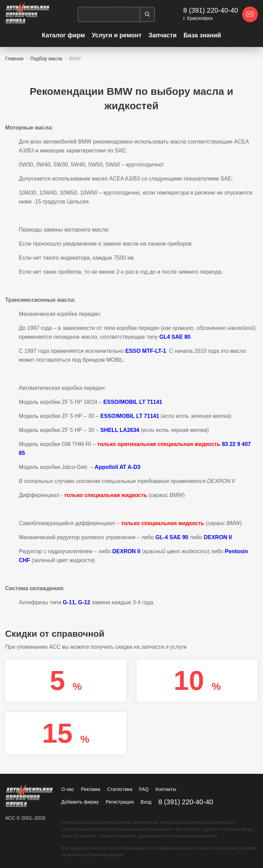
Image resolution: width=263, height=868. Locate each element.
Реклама (90, 789)
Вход (146, 802)
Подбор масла (46, 59)
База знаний (202, 35)
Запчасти (162, 35)
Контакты (166, 789)
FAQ (144, 789)
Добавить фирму (80, 802)
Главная (14, 59)
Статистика (120, 789)
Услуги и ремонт (117, 35)
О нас (68, 789)
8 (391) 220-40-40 (211, 10)
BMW (75, 59)
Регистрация (120, 802)
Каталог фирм (63, 35)
